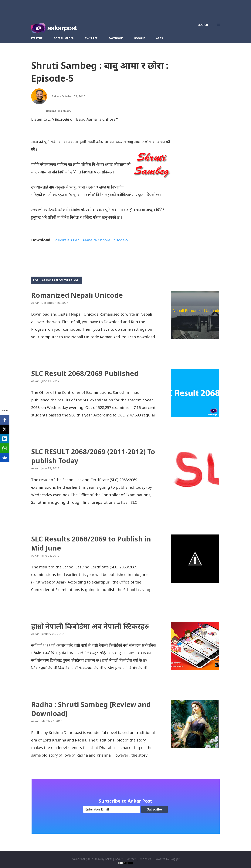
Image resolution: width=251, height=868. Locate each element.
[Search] (203, 25)
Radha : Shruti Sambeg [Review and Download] (91, 709)
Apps (159, 38)
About (119, 859)
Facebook (116, 38)
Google (139, 38)
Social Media (64, 38)
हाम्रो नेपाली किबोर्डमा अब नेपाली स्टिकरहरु (90, 626)
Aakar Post (78, 859)
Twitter (91, 38)
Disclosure (145, 859)
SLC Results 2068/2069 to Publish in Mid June (91, 543)
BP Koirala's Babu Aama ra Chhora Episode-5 (92, 240)
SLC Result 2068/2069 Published (85, 373)
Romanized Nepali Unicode (77, 295)
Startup (37, 38)
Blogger (175, 859)
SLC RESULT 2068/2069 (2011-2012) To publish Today (93, 456)
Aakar (109, 859)
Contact (131, 859)
